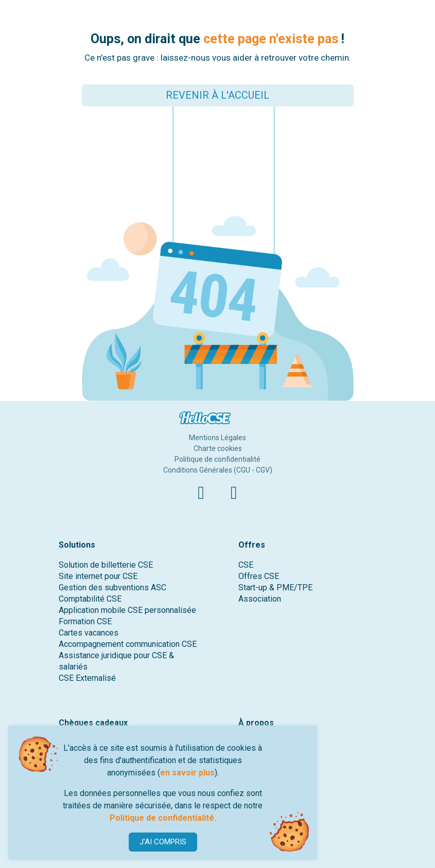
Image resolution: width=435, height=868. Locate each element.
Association (260, 599)
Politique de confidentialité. (163, 818)
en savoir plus (187, 773)
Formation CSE (85, 621)
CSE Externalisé (87, 678)
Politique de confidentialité (217, 459)
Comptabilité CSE (90, 599)
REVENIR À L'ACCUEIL (217, 95)
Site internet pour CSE (98, 576)
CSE (246, 565)
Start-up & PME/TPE (275, 587)
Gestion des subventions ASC (112, 587)
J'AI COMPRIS (163, 842)
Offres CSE (259, 576)
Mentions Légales (217, 438)
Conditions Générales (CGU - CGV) (218, 470)
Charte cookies (218, 448)
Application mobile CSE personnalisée (127, 610)
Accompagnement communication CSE (128, 644)
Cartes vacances (89, 633)
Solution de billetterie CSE (106, 565)
